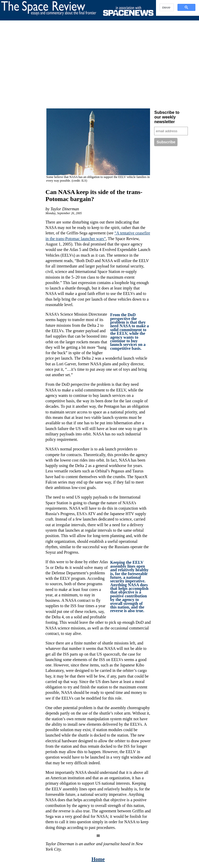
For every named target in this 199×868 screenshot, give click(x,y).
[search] (166, 8)
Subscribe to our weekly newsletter (167, 117)
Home (98, 859)
